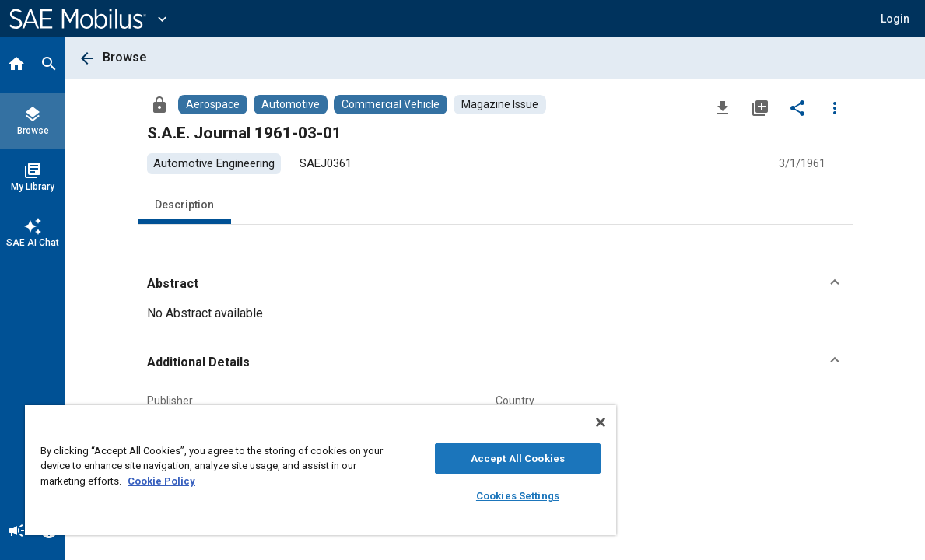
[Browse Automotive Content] (291, 105)
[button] (496, 284)
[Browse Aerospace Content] (213, 105)
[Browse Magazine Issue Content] (500, 105)
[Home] (16, 65)
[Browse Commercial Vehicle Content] (391, 105)
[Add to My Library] (760, 107)
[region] (293, 470)
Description (184, 205)
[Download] (723, 107)
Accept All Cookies (471, 458)
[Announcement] (16, 532)
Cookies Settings (471, 496)
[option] (214, 164)
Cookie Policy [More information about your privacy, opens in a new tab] (179, 481)
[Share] (797, 107)
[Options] (835, 107)
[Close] (545, 422)
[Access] (159, 104)
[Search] (49, 65)
